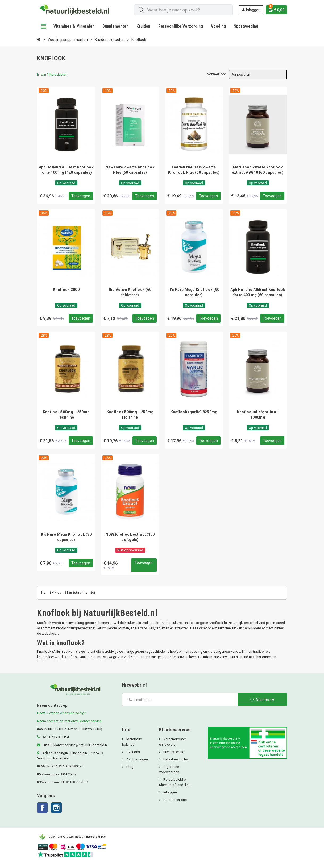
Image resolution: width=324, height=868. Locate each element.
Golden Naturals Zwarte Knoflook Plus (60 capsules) (194, 170)
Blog (130, 768)
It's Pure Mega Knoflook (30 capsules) (66, 537)
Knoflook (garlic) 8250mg (194, 412)
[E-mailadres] (180, 700)
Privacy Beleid (173, 753)
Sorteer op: (216, 74)
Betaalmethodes (176, 760)
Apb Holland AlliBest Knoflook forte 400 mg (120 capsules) (66, 170)
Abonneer (262, 700)
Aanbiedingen (137, 760)
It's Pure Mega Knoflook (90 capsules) (194, 292)
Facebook (42, 808)
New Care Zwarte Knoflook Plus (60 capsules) (130, 170)
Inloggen (170, 793)
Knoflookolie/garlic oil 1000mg (258, 415)
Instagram (56, 808)
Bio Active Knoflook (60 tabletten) (130, 292)
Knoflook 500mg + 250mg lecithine (66, 415)
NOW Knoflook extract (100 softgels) (130, 537)
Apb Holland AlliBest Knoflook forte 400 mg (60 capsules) (258, 292)
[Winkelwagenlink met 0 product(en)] (277, 10)
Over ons (133, 753)
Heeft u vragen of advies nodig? (62, 714)
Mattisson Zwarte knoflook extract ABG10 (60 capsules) (258, 170)
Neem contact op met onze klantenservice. (70, 722)
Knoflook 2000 (66, 290)
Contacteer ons (175, 801)
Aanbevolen (241, 74)
